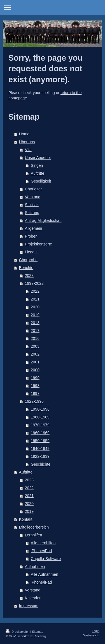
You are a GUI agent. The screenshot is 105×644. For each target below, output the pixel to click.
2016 (35, 338)
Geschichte (41, 464)
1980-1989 (40, 417)
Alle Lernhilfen (43, 543)
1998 (35, 386)
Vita (28, 150)
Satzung (32, 213)
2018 (35, 323)
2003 (35, 346)
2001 (35, 362)
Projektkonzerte (39, 244)
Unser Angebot (38, 158)
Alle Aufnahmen (45, 574)
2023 (29, 276)
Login (96, 631)
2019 (35, 315)
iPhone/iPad (41, 551)
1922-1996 (34, 401)
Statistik (32, 205)
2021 (35, 299)
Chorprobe (28, 260)
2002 (35, 354)
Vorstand (33, 197)
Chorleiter (33, 189)
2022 (35, 291)
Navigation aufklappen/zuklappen (53, 7)
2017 (35, 331)
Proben (31, 236)
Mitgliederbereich (34, 527)
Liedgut (31, 252)
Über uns (27, 142)
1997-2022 (34, 283)
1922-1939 (40, 456)
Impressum (29, 606)
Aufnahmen (35, 566)
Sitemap (38, 632)
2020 (35, 307)
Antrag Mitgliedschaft (43, 220)
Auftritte (38, 173)
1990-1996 (40, 409)
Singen (37, 165)
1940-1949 (40, 449)
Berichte (26, 268)
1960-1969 (40, 433)
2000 (35, 370)
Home (24, 134)
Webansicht (91, 635)
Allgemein (33, 228)
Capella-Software (46, 559)
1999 (35, 378)
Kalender (33, 598)
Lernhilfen (34, 535)
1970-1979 (40, 425)
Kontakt (26, 519)
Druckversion (18, 632)
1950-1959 (40, 441)
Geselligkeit (41, 181)
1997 (35, 393)
